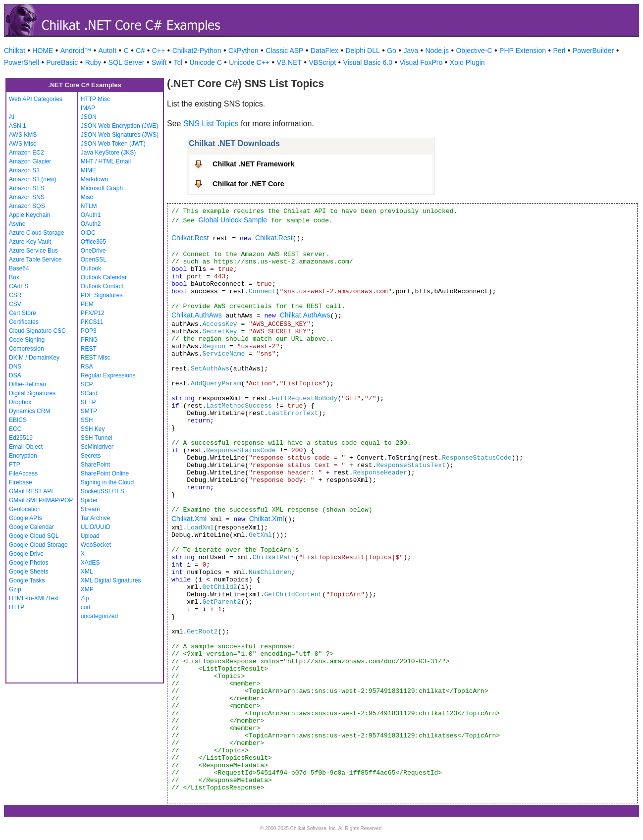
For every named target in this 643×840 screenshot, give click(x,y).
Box (14, 277)
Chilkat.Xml (189, 519)
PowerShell (22, 62)
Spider (89, 500)
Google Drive (26, 554)
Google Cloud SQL (34, 536)
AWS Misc (23, 144)
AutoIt (108, 51)
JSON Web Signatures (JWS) (120, 135)
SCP (87, 384)
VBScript (322, 62)
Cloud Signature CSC (37, 331)
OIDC (88, 233)
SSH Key (93, 429)
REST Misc (96, 358)
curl (85, 607)
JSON (89, 117)
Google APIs (26, 518)
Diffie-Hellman (27, 384)
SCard (89, 393)
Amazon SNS (27, 197)
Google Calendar (31, 527)
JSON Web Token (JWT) (113, 144)
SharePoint (95, 465)
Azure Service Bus (33, 251)
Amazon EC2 (27, 153)
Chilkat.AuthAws (197, 315)
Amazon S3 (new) (32, 179)
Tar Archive (95, 518)
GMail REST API (31, 491)
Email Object (26, 447)
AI (12, 117)
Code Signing (27, 340)
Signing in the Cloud (107, 482)
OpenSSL (94, 260)
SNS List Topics (211, 124)
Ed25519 (21, 438)
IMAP (88, 108)
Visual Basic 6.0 (368, 62)
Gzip (15, 589)
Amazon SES (27, 188)
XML (87, 572)
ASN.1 (18, 126)
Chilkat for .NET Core (248, 184)
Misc (87, 197)
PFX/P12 (93, 313)
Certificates (24, 322)
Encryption (23, 456)
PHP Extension (523, 51)
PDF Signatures (102, 295)
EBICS (18, 420)
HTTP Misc (95, 99)
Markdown (94, 179)
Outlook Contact (102, 286)
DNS (15, 367)
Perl (560, 51)
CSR (15, 295)
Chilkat (15, 51)
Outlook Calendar (104, 277)
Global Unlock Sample (233, 220)
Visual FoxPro (421, 62)
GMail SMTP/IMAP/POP (41, 500)
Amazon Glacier (30, 161)
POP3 (89, 331)
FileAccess (23, 473)
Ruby (93, 62)
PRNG (89, 340)
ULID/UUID (96, 527)
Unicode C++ (249, 62)
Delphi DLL (362, 51)
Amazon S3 (24, 170)
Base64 (19, 268)
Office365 (93, 242)
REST (89, 349)
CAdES (19, 286)
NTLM (89, 206)
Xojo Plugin (467, 62)
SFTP (88, 402)
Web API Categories (36, 99)
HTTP (17, 607)
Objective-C (474, 51)
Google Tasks (27, 580)
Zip (85, 598)
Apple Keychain (29, 215)
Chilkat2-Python (197, 51)
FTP (15, 465)
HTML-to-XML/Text (34, 598)
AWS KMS (23, 135)
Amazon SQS (27, 206)
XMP (87, 589)
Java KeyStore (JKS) (108, 153)
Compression (27, 349)
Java (411, 51)
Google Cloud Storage (38, 545)
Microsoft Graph (102, 188)
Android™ (76, 51)
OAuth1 (91, 215)
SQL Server (127, 62)
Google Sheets (28, 572)
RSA (87, 367)
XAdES (90, 563)
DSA (15, 375)
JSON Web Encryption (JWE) (119, 126)
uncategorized (99, 616)
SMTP (89, 411)
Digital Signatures (32, 393)
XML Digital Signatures (111, 580)
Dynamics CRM (29, 411)
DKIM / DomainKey (34, 358)
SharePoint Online (105, 473)
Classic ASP (284, 51)
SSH (87, 420)
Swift (159, 62)
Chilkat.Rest (190, 238)
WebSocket (96, 545)
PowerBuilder (593, 51)
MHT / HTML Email (106, 161)
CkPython (243, 51)
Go (392, 51)
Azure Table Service (35, 260)
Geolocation (25, 509)
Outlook (91, 268)
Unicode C (205, 62)
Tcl (178, 62)
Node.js (437, 51)
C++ (159, 51)
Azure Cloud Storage (36, 233)
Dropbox (20, 402)
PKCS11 (92, 322)
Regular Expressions (108, 375)
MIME (88, 170)
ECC (15, 429)
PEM (87, 304)
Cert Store (23, 313)
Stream (90, 509)
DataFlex (324, 51)
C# (140, 51)
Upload (90, 536)
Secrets (91, 456)
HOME (43, 51)
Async (17, 224)
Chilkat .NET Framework (254, 164)
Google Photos (28, 563)
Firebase (21, 482)
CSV (15, 304)
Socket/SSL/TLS (103, 491)
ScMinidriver (97, 447)
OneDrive (93, 251)
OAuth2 (91, 224)
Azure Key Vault (30, 242)
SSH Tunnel (97, 438)
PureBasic (62, 62)
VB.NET (290, 62)
